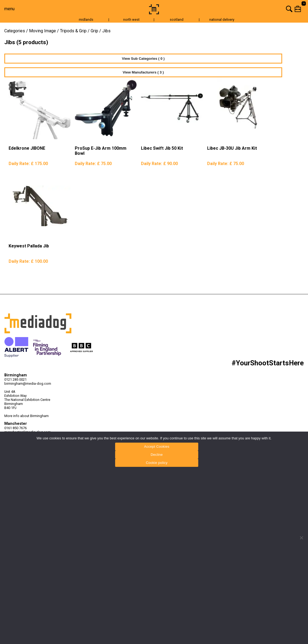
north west (131, 20)
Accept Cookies (157, 447)
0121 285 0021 (15, 379)
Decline (157, 455)
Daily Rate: (28, 164)
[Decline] (301, 538)
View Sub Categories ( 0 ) (143, 59)
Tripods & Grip (73, 31)
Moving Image (43, 31)
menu (9, 9)
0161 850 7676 (15, 428)
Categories (15, 31)
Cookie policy (157, 463)
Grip (94, 31)
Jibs (106, 31)
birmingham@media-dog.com (28, 384)
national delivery (222, 20)
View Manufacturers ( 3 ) (143, 72)
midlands (86, 20)
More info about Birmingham (26, 416)
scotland (177, 20)
